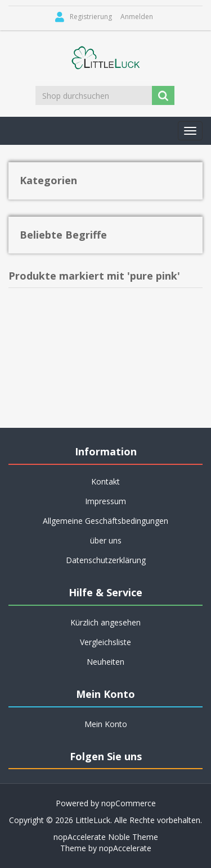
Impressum (105, 501)
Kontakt (105, 481)
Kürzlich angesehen (105, 622)
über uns (106, 540)
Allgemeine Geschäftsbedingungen (105, 521)
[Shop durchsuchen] (95, 95)
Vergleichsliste (105, 642)
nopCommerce (129, 803)
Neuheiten (105, 662)
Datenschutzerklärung (106, 560)
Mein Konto (106, 724)
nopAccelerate (125, 848)
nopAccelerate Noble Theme (106, 837)
